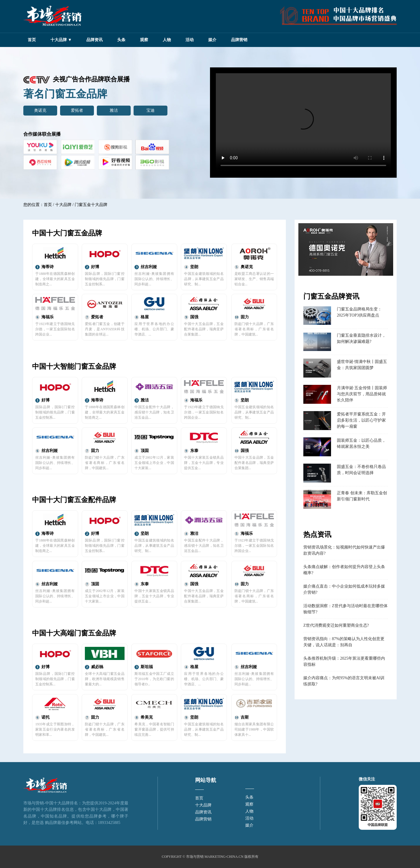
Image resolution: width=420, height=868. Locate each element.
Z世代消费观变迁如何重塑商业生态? (336, 625)
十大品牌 (63, 205)
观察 (144, 40)
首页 (32, 40)
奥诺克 (40, 110)
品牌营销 (239, 40)
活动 (190, 40)
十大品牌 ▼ (61, 40)
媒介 (212, 40)
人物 (167, 40)
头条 (121, 40)
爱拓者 (77, 110)
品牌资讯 (94, 40)
